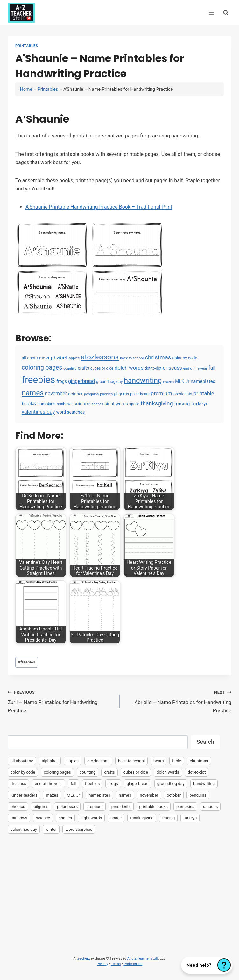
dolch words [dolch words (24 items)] (129, 368)
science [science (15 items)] (82, 404)
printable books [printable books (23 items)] (154, 807)
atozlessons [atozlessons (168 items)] (100, 357)
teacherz (83, 959)
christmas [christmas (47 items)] (158, 357)
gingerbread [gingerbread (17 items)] (81, 381)
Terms (116, 964)
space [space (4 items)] (134, 404)
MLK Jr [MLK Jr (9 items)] (182, 381)
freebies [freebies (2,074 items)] (38, 380)
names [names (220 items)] (33, 393)
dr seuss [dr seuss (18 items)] (172, 368)
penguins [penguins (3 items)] (91, 394)
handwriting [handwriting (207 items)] (143, 380)
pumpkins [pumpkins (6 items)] (46, 404)
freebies (27, 662)
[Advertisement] (119, 886)
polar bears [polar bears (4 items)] (140, 394)
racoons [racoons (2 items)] (211, 807)
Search (205, 742)
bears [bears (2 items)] (158, 761)
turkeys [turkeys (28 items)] (200, 403)
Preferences (133, 964)
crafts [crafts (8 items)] (84, 368)
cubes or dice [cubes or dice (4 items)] (102, 368)
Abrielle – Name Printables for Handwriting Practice (178, 701)
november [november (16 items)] (56, 394)
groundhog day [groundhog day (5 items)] (109, 381)
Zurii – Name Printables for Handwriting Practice (61, 701)
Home (26, 89)
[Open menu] (211, 13)
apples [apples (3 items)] (74, 358)
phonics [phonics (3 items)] (106, 394)
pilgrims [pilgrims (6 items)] (121, 394)
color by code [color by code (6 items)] (185, 358)
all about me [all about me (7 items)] (33, 358)
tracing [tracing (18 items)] (182, 404)
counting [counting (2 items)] (70, 368)
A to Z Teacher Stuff (143, 959)
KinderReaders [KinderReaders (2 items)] (24, 795)
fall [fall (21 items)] (212, 368)
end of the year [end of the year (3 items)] (195, 368)
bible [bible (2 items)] (177, 761)
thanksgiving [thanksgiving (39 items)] (157, 403)
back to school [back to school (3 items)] (132, 358)
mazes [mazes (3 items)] (168, 382)
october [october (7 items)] (75, 394)
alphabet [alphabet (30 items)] (57, 357)
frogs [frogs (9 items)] (62, 381)
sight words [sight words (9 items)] (116, 404)
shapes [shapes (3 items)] (98, 404)
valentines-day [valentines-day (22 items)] (38, 412)
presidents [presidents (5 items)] (183, 394)
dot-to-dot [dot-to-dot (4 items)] (153, 368)
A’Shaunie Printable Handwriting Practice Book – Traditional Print (99, 207)
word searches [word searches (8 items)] (70, 412)
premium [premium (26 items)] (162, 393)
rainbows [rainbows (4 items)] (64, 404)
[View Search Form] (226, 13)
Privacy (102, 964)
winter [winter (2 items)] (51, 829)
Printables (27, 46)
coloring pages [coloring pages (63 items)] (42, 367)
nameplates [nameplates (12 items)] (203, 381)
